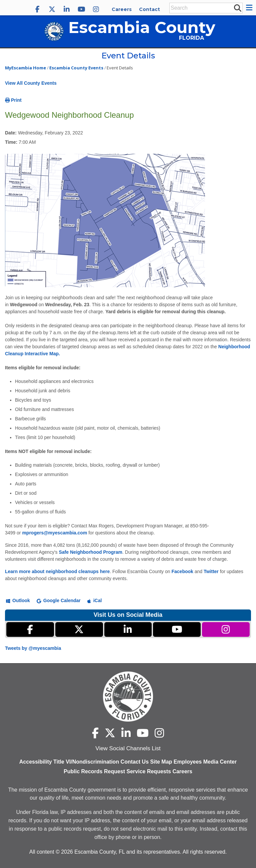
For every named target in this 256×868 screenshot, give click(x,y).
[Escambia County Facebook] (37, 9)
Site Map (161, 762)
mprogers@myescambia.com (54, 533)
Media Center (220, 762)
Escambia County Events (76, 68)
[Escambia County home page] (128, 697)
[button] (250, 8)
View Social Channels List (128, 748)
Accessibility (36, 762)
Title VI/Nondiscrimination (86, 762)
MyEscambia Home (25, 68)
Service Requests (149, 771)
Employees (188, 762)
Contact (149, 9)
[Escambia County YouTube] (81, 9)
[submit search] (237, 8)
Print (13, 100)
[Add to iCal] (95, 600)
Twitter (211, 571)
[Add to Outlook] (18, 600)
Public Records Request (94, 771)
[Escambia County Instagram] (96, 9)
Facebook (182, 571)
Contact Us (135, 762)
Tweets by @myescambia (33, 648)
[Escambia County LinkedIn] (67, 9)
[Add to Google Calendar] (59, 600)
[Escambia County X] (52, 9)
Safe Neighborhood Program (90, 552)
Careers (122, 9)
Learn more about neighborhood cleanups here (57, 571)
